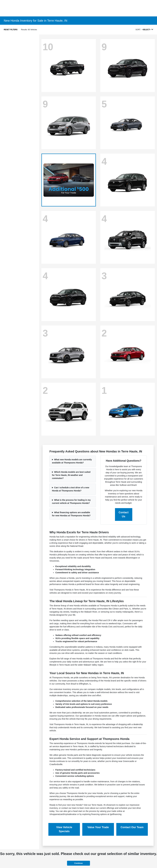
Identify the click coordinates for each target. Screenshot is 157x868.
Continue (78, 863)
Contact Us (124, 514)
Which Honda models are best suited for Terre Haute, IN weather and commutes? (71, 475)
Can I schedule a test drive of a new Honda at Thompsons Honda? (71, 489)
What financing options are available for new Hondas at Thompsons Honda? (71, 514)
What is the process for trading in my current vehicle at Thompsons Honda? (71, 502)
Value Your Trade (98, 827)
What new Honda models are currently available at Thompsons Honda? (72, 461)
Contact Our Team (132, 827)
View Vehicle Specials (64, 829)
